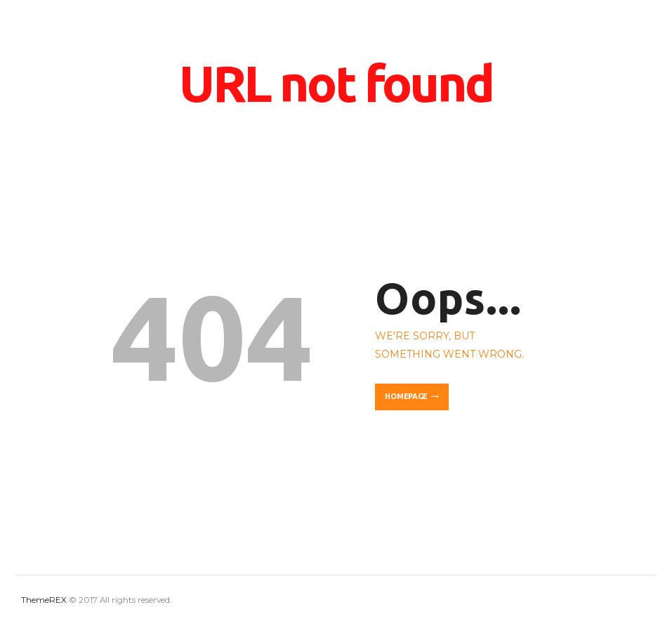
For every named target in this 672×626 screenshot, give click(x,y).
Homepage (406, 396)
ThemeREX (44, 600)
